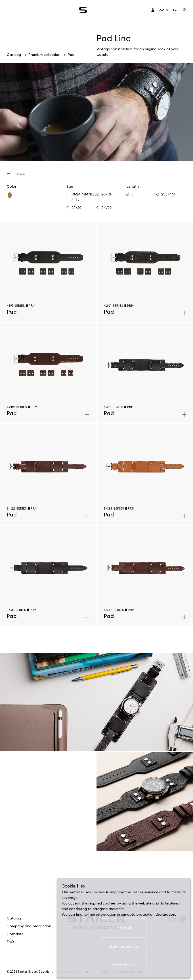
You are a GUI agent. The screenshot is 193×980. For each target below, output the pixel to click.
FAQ (10, 942)
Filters (20, 174)
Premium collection (44, 55)
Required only (124, 964)
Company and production (29, 926)
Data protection (124, 946)
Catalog (14, 55)
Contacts (15, 934)
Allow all (124, 927)
